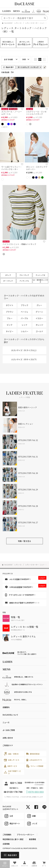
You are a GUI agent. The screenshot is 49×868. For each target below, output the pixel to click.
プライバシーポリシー (26, 835)
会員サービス (11, 766)
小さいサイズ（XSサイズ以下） (24, 359)
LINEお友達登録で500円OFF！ (26, 586)
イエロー (39, 318)
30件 (24, 59)
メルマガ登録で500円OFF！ (26, 578)
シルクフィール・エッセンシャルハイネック (36, 113)
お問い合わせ (8, 738)
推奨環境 (32, 839)
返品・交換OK (11, 754)
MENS (16, 11)
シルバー (24, 331)
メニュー (5, 864)
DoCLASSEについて (10, 715)
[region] (24, 11)
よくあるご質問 (9, 730)
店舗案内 (6, 707)
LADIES (7, 11)
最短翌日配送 (33, 754)
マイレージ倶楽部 (35, 766)
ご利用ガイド (8, 745)
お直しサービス (12, 760)
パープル (24, 318)
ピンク (10, 325)
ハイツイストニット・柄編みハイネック (19, 244)
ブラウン (10, 312)
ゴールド (39, 331)
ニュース (6, 722)
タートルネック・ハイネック (28, 67)
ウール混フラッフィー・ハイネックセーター (12, 168)
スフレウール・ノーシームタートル (12, 113)
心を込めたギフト (34, 760)
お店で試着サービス (12, 772)
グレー (39, 305)
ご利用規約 (7, 835)
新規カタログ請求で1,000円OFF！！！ (22, 603)
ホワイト (10, 305)
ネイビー (10, 331)
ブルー (10, 318)
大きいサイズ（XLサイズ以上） (24, 350)
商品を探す (10, 855)
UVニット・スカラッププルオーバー (37, 168)
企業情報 (6, 844)
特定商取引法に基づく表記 (13, 839)
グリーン (39, 312)
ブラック (24, 305)
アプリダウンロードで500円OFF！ (20, 595)
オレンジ (39, 325)
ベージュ (24, 312)
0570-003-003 (36, 792)
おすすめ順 (8, 59)
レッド (24, 325)
